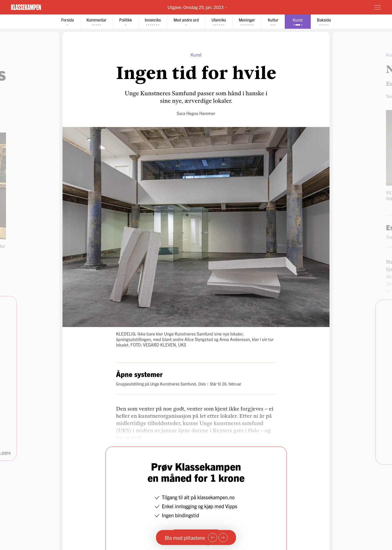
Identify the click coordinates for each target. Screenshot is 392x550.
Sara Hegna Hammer (196, 113)
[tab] (66, 22)
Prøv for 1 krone (348, 7)
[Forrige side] (212, 537)
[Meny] (377, 7)
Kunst (196, 55)
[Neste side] (223, 537)
